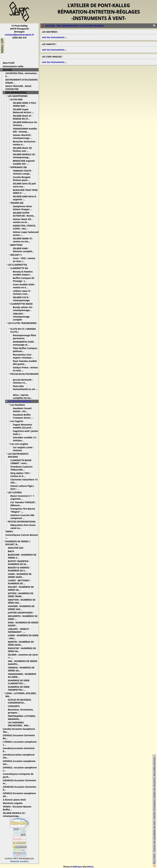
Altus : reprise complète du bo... (24, 396)
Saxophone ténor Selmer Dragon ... (24, 208)
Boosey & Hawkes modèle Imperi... (23, 273)
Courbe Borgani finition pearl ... (23, 179)
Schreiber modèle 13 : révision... (25, 439)
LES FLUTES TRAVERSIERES (22, 324)
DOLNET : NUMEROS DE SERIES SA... (21, 588)
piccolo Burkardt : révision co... (23, 381)
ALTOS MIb (18, 99)
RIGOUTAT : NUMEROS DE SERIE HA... (22, 650)
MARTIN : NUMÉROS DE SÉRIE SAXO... (21, 643)
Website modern (19, 861)
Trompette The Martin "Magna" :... (23, 510)
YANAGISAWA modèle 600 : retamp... (25, 130)
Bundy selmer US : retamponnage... (23, 309)
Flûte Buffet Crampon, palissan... (25, 350)
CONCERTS (15, 706)
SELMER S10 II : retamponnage (23, 299)
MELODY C (17, 255)
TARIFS (10, 531)
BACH (12, 551)
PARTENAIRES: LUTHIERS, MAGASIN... (22, 718)
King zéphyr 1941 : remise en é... (20, 475)
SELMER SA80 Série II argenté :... (24, 198)
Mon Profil (9, 63)
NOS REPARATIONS (17, 93)
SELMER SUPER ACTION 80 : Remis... (25, 214)
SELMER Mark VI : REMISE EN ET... (23, 117)
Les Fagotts (18, 421)
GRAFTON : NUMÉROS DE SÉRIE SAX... (22, 601)
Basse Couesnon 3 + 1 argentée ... (22, 497)
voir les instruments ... (54, 37)
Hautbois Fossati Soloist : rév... (22, 410)
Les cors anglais (20, 444)
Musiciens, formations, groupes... (21, 711)
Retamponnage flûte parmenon (24, 337)
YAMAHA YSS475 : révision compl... (23, 172)
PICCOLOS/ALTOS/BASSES (24, 375)
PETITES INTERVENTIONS (23, 522)
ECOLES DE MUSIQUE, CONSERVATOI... (20, 701)
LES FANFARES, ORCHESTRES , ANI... (20, 724)
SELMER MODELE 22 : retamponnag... (14, 814)
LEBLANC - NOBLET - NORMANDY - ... (19, 630)
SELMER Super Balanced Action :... (25, 111)
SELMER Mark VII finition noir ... (22, 149)
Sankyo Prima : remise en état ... (25, 369)
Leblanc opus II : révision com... (22, 292)
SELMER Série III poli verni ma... (24, 185)
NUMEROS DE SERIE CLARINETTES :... (19, 682)
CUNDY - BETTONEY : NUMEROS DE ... (19, 582)
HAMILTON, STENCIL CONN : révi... (24, 227)
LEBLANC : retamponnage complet (21, 317)
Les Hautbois (19, 405)
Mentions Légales (14, 803)
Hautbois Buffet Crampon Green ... (24, 416)
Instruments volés (13, 66)
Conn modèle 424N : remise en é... (24, 286)
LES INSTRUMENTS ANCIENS (18, 455)
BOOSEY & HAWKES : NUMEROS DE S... (19, 569)
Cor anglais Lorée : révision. (23, 449)
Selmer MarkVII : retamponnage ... (24, 137)
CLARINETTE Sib (20, 268)
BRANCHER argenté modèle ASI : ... (24, 162)
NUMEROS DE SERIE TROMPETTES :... (19, 688)
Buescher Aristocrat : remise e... (25, 143)
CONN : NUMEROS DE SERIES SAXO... (20, 575)
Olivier (90, 867)
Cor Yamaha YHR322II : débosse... (23, 504)
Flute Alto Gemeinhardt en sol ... (25, 389)
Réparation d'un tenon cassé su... (23, 527)
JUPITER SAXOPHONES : (22, 613)
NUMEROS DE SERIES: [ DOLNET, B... (18, 543)
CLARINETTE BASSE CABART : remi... (21, 462)
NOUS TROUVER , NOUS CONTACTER (18, 88)
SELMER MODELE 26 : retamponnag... (24, 156)
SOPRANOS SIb (20, 167)
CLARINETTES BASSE (23, 304)
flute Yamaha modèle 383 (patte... (25, 363)
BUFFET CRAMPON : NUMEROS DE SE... (19, 563)
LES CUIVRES (16, 492)
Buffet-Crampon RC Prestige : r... (24, 279)
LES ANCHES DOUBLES (21, 401)
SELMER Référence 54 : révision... (25, 124)
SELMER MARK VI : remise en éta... (23, 240)
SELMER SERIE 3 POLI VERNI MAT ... (24, 104)
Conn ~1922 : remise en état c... (24, 260)
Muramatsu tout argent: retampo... (24, 356)
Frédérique (76, 867)
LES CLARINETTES (19, 265)
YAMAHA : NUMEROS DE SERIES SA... (21, 669)
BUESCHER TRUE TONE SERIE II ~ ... (25, 191)
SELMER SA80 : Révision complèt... (25, 250)
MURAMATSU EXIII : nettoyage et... (24, 343)
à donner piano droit (16, 800)
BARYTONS (18, 245)
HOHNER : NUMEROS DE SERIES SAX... (21, 608)
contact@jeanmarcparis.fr (19, 35)
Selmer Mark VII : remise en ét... (23, 221)
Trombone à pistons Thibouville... (21, 468)
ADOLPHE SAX (17, 548)
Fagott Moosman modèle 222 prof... (24, 426)
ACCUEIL (9, 70)
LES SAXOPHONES (19, 96)
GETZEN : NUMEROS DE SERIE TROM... (21, 595)
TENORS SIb (18, 203)
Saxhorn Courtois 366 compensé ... (22, 517)
